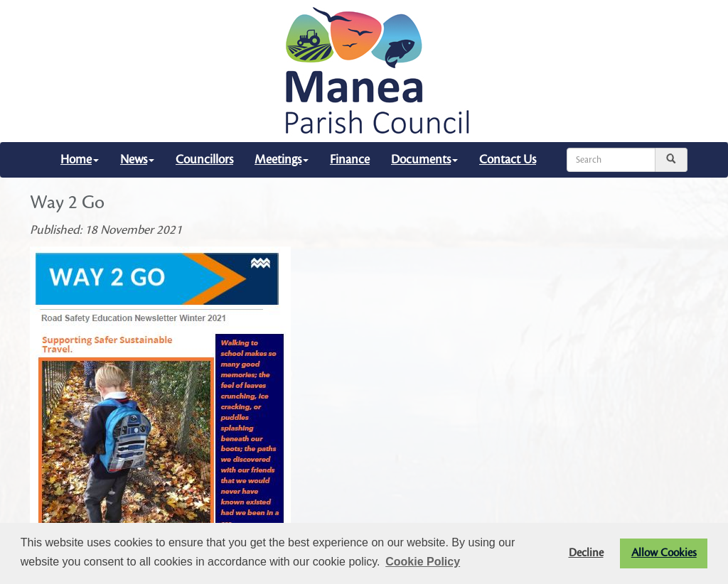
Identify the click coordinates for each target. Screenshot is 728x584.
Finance (350, 159)
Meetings (282, 159)
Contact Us (508, 159)
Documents (424, 159)
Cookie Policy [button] (423, 562)
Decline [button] (586, 553)
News (137, 159)
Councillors (204, 159)
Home (80, 159)
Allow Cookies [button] (664, 553)
